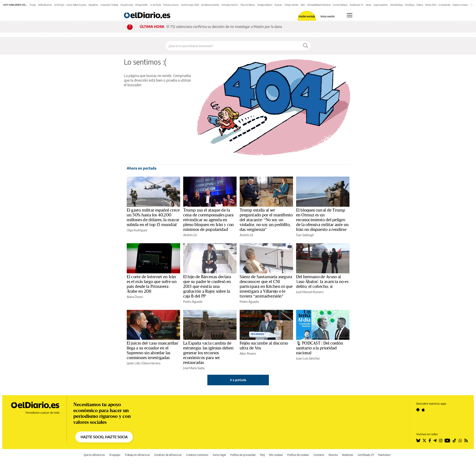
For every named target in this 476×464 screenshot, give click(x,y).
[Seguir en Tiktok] (454, 440)
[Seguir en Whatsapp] (460, 440)
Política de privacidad (243, 455)
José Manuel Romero (310, 292)
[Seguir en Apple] (423, 410)
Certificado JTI (366, 455)
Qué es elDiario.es (94, 455)
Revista (333, 455)
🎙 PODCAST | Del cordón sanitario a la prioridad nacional (320, 348)
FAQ (262, 455)
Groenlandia (444, 5)
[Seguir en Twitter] (424, 440)
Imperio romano (460, 5)
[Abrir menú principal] (350, 15)
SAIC (303, 5)
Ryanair (278, 5)
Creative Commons (197, 455)
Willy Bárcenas (45, 5)
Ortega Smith (141, 5)
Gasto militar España (76, 5)
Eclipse (420, 5)
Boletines (348, 455)
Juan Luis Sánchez (308, 358)
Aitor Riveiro (248, 353)
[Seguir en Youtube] (447, 440)
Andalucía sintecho (210, 5)
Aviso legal (219, 455)
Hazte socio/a (307, 16)
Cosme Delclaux (340, 5)
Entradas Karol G (230, 5)
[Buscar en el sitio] (233, 46)
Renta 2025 (431, 5)
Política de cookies (298, 455)
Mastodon (384, 455)
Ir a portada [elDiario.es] (238, 380)
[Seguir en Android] (418, 410)
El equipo (115, 455)
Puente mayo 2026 (190, 5)
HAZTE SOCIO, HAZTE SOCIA (104, 437)
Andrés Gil (190, 235)
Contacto (319, 455)
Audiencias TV (357, 5)
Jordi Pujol (59, 5)
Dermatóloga (396, 5)
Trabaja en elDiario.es (137, 455)
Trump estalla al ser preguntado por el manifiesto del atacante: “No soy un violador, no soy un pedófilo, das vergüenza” (266, 220)
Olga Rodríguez (137, 230)
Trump (33, 5)
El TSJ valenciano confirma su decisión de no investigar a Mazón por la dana (224, 27)
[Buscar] (306, 46)
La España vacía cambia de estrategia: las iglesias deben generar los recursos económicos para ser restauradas (208, 353)
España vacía (127, 5)
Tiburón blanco (248, 5)
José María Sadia (194, 368)
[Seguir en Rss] (466, 440)
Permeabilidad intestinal (319, 5)
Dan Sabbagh (305, 235)
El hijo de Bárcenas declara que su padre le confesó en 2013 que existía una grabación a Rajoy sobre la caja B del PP (207, 287)
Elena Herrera (151, 363)
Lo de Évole (156, 5)
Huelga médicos (265, 5)
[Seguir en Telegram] (435, 440)
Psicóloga (410, 5)
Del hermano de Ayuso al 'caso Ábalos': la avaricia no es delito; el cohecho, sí (322, 282)
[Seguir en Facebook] (430, 440)
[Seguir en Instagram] (441, 440)
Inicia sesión (328, 16)
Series (369, 5)
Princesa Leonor (171, 5)
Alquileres (93, 5)
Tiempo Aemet (291, 5)
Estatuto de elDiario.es (168, 455)
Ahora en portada (142, 168)
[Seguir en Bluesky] (418, 440)
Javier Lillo (133, 363)
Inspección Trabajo (109, 5)
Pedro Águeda (193, 302)
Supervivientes (381, 5)
